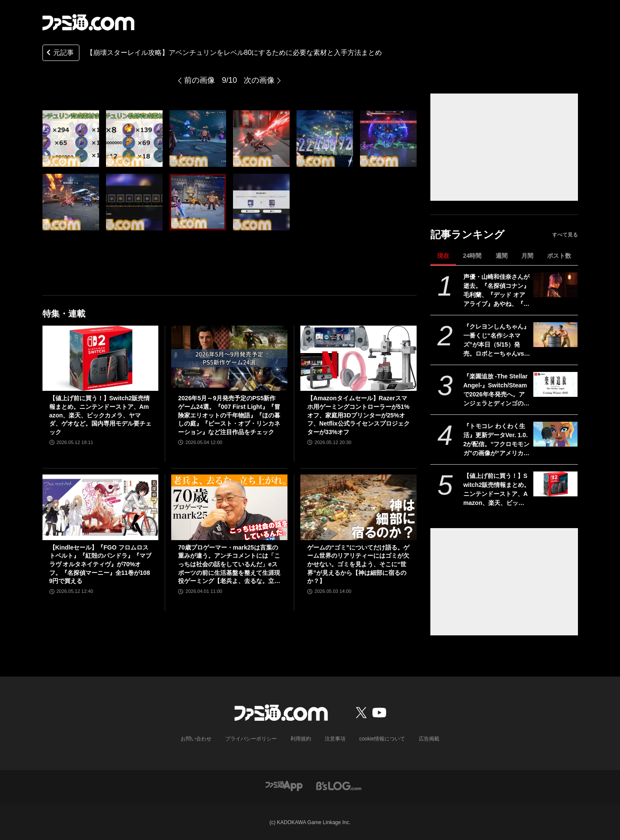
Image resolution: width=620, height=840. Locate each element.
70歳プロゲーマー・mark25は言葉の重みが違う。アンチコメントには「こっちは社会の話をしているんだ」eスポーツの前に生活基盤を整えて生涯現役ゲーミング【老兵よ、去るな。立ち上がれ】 (229, 565)
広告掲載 (429, 739)
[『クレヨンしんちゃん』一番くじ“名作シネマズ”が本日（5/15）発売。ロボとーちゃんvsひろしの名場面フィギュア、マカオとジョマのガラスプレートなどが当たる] (555, 335)
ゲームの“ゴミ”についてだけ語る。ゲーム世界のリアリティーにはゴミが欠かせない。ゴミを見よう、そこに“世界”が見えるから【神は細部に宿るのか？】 (358, 564)
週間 (502, 256)
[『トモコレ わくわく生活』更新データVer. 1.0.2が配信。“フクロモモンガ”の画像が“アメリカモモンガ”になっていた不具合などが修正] (555, 434)
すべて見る (565, 235)
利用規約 (301, 739)
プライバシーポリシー (251, 739)
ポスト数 (559, 256)
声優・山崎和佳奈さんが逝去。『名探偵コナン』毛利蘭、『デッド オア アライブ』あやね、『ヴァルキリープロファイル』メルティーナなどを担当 (496, 291)
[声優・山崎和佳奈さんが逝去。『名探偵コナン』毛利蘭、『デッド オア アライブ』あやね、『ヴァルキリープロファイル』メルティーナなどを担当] (555, 285)
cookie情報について (382, 739)
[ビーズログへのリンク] (339, 785)
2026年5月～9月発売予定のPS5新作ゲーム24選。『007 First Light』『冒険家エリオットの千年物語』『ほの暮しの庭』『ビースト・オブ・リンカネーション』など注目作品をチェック (229, 415)
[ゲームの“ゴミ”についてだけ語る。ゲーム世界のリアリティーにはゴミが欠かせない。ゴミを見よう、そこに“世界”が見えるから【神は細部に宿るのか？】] (358, 507)
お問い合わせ (196, 739)
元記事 (59, 53)
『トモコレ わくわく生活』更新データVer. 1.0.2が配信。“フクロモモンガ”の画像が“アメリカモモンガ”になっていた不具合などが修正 (497, 440)
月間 (527, 256)
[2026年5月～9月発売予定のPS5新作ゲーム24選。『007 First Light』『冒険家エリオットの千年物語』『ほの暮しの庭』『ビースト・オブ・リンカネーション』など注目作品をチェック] (229, 358)
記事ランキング (467, 234)
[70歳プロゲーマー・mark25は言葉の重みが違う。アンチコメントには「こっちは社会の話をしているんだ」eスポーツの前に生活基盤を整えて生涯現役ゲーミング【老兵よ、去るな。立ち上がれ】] (229, 507)
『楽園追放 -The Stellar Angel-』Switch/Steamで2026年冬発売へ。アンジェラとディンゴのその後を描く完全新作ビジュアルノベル (496, 390)
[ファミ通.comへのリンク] (88, 22)
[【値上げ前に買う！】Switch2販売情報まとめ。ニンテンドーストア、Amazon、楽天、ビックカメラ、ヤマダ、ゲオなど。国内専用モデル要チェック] (555, 484)
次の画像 (259, 80)
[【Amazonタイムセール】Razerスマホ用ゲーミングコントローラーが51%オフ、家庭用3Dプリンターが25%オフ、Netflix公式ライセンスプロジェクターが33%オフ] (358, 358)
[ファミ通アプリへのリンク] (284, 785)
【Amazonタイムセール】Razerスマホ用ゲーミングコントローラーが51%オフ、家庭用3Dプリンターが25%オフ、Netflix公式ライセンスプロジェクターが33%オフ (358, 415)
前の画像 (200, 80)
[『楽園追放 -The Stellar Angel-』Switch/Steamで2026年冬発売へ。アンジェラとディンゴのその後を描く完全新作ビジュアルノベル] (555, 384)
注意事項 (335, 739)
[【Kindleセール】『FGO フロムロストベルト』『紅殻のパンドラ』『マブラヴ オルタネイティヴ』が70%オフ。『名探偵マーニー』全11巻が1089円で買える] (101, 507)
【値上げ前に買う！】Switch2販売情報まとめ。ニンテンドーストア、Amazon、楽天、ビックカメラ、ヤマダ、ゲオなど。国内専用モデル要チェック (497, 490)
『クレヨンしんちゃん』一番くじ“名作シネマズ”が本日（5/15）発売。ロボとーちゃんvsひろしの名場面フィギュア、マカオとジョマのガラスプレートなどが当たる (497, 341)
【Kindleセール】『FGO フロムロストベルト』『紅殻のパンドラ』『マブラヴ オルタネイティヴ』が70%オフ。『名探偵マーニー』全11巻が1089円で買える (100, 564)
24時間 (472, 256)
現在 (443, 256)
